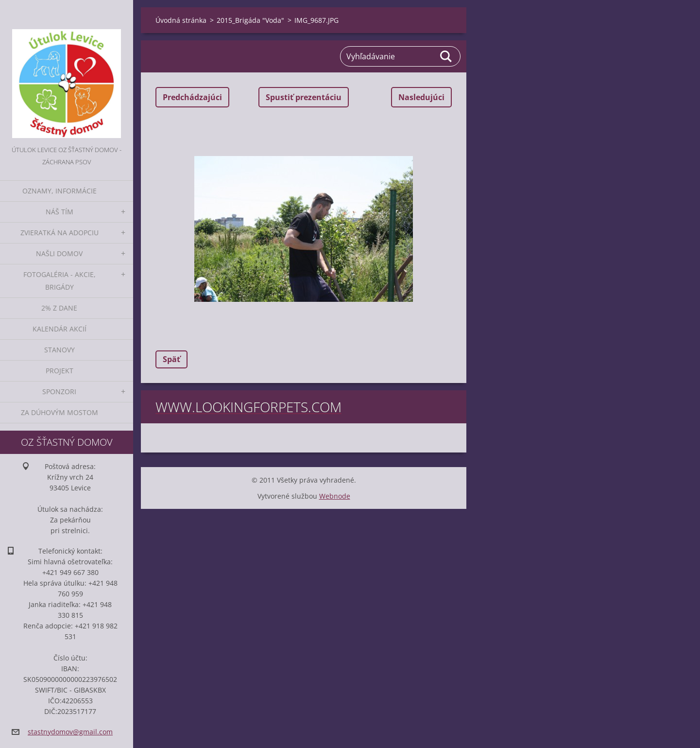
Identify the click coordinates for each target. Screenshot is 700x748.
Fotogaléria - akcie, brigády (60, 281)
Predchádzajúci (192, 97)
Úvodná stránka (181, 20)
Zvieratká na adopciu (60, 233)
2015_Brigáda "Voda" (250, 20)
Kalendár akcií (60, 329)
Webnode (335, 496)
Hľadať (446, 56)
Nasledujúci (421, 97)
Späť (171, 359)
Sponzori (59, 391)
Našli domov (59, 253)
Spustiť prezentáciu (304, 97)
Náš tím (60, 212)
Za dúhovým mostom (60, 412)
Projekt (60, 371)
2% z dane (59, 308)
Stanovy (60, 350)
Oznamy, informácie (60, 191)
